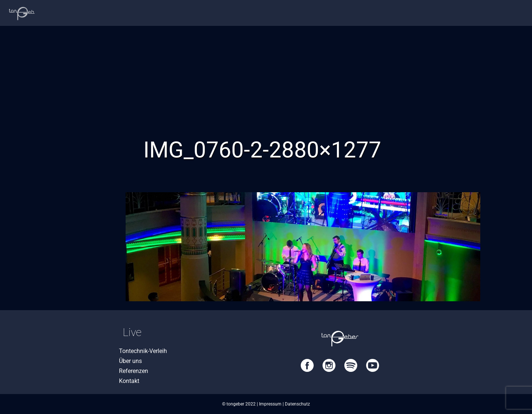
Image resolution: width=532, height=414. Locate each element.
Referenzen (134, 371)
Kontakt (129, 381)
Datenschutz (297, 404)
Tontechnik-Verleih (143, 351)
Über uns (130, 361)
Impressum (270, 404)
